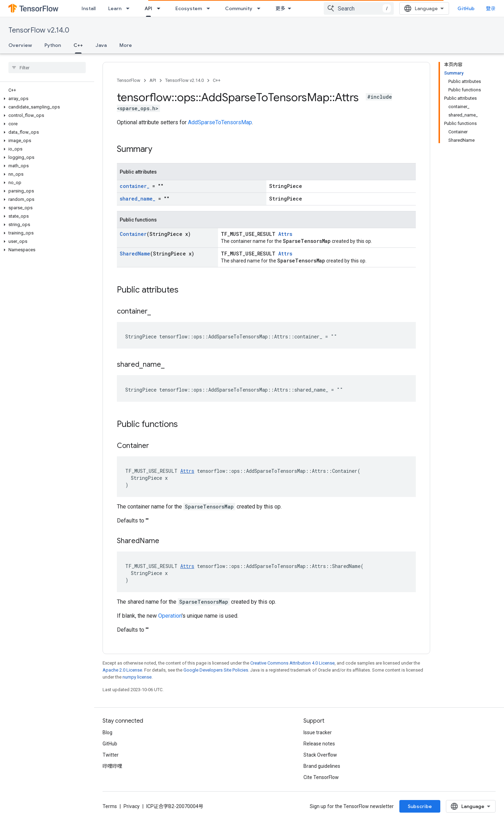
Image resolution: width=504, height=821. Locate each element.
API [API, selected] (148, 8)
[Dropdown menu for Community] (261, 8)
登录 (491, 8)
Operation (170, 616)
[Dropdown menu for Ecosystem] (210, 8)
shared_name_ (138, 199)
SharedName (135, 254)
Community (239, 8)
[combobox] (359, 8)
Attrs (285, 234)
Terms (110, 806)
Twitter (111, 755)
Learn (115, 8)
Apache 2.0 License (122, 670)
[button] (46, 99)
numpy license (137, 677)
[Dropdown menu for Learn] (130, 8)
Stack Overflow (320, 755)
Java (101, 45)
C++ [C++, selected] (78, 45)
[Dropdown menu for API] (161, 8)
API (153, 80)
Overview (20, 45)
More (126, 45)
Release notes (319, 744)
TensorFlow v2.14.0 (39, 30)
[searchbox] (47, 68)
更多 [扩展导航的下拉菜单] (280, 8)
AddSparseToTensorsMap (220, 122)
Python (53, 45)
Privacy (132, 806)
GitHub (466, 8)
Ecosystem (189, 8)
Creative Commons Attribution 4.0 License (292, 663)
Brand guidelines (322, 766)
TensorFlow (129, 80)
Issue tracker (318, 732)
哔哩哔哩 (112, 766)
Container (133, 234)
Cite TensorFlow (321, 777)
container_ (135, 186)
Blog (107, 732)
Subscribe (420, 806)
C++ (217, 80)
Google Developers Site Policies (216, 670)
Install (89, 8)
